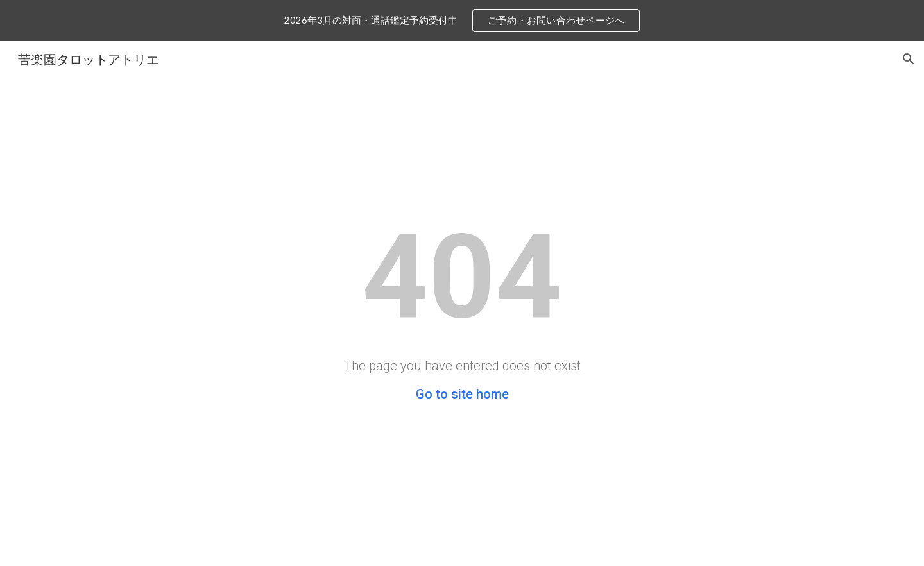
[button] (909, 59)
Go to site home (462, 394)
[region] (462, 21)
